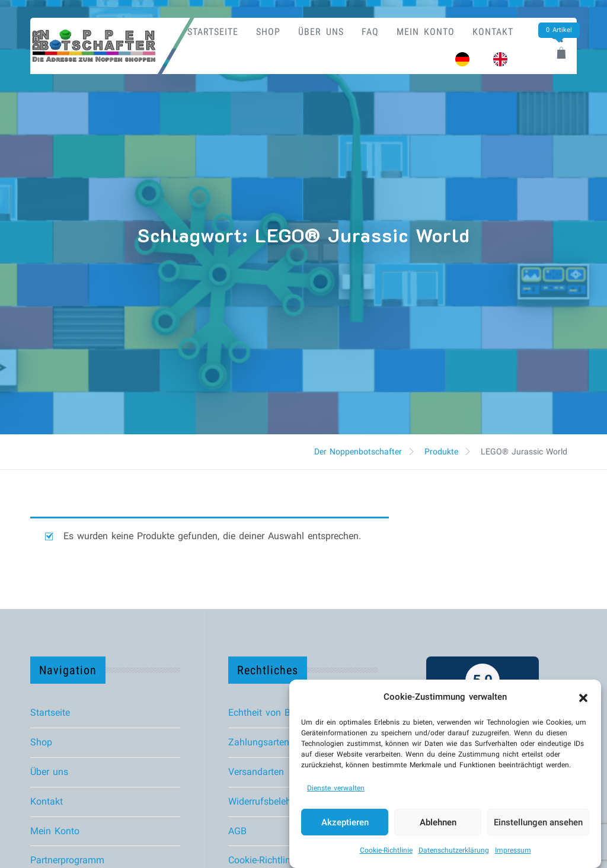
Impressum (513, 852)
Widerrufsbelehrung (269, 801)
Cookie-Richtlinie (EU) (274, 860)
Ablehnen (438, 824)
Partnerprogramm (67, 860)
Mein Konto (426, 32)
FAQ (370, 32)
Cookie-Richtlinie (386, 852)
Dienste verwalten (336, 790)
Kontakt (493, 32)
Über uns (321, 32)
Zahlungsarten (259, 742)
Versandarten (256, 772)
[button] (583, 699)
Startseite (213, 32)
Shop (268, 32)
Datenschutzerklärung (454, 852)
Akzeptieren (345, 824)
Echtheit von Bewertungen (284, 712)
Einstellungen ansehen (538, 824)
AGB (237, 831)
